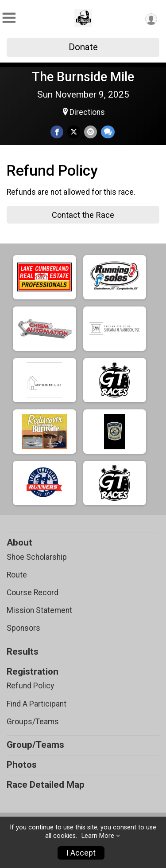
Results (23, 652)
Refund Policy (30, 686)
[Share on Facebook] (57, 132)
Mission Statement (39, 610)
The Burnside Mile (83, 77)
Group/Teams (35, 745)
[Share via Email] (91, 132)
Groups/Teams (33, 722)
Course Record (33, 593)
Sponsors (23, 628)
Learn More (98, 836)
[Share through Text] (108, 132)
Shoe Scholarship (37, 557)
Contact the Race (83, 215)
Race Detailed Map (46, 785)
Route (17, 575)
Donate (83, 47)
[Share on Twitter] (74, 132)
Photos (22, 765)
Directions (87, 112)
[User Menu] (151, 19)
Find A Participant (37, 704)
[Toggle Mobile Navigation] (9, 18)
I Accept (81, 853)
